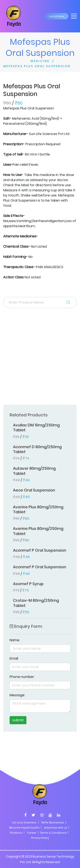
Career (32, 833)
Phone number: (22, 677)
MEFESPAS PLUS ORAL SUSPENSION (37, 66)
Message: (17, 695)
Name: (15, 640)
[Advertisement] (40, 360)
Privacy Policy (40, 838)
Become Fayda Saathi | (25, 828)
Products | (17, 833)
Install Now (57, 16)
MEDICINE (40, 61)
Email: (14, 658)
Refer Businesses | (54, 822)
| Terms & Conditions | (53, 833)
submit (18, 720)
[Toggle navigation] (73, 16)
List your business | (25, 822)
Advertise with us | (57, 828)
